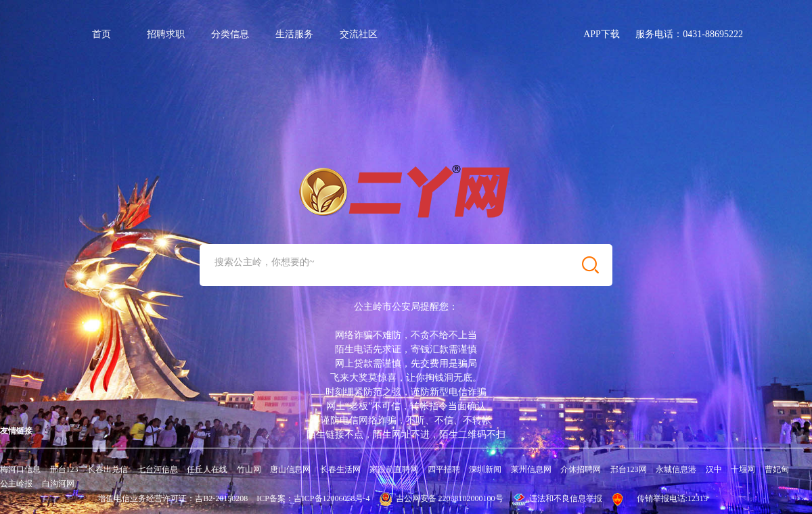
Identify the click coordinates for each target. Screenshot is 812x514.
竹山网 (249, 469)
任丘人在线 (207, 469)
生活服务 (294, 34)
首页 (101, 34)
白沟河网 (58, 484)
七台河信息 (158, 469)
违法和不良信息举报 (557, 498)
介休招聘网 (581, 469)
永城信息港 (676, 469)
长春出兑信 (108, 469)
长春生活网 (340, 469)
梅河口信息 (20, 469)
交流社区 (359, 34)
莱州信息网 (531, 469)
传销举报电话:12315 (672, 498)
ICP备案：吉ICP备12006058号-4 (313, 498)
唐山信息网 (290, 469)
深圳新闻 (485, 469)
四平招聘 (444, 469)
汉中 (714, 469)
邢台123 (64, 469)
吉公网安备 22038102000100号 (441, 498)
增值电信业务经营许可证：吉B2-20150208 (173, 498)
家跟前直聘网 (394, 469)
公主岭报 (16, 484)
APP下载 (602, 34)
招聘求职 (166, 34)
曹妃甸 (777, 469)
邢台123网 (629, 469)
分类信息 (230, 34)
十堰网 (743, 469)
